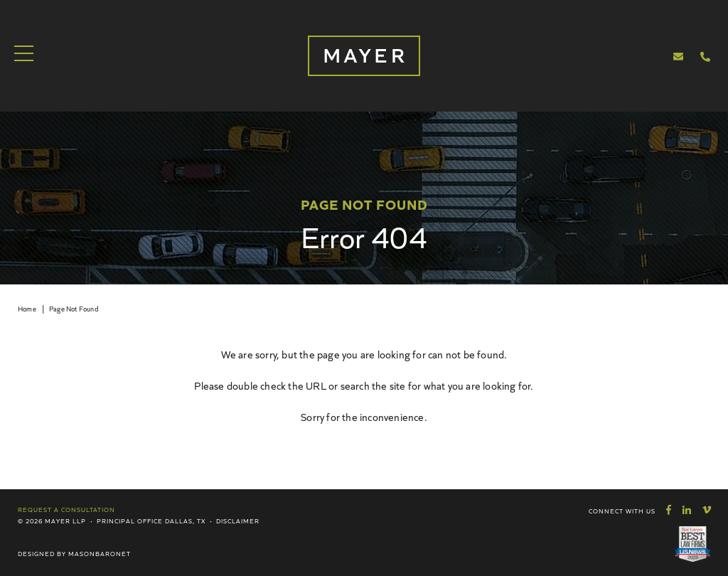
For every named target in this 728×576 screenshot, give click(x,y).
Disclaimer (238, 521)
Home (27, 309)
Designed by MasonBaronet (74, 553)
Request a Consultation (66, 509)
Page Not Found (74, 309)
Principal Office (130, 521)
